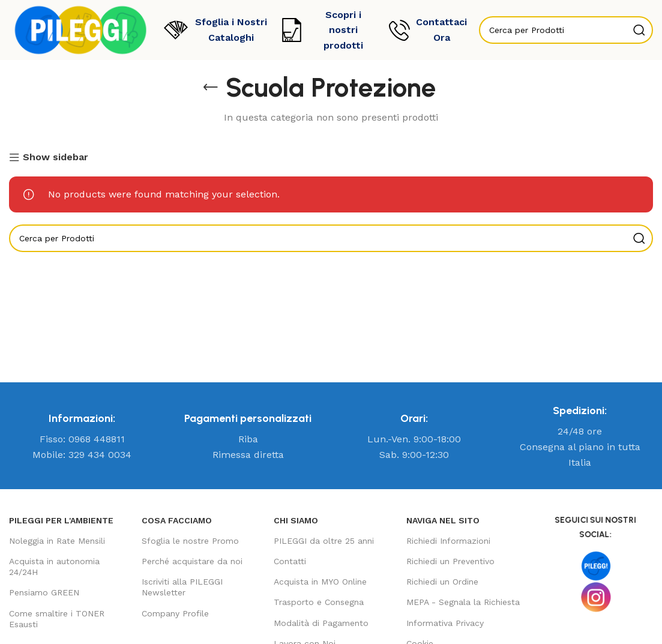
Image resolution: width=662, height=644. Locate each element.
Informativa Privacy (445, 623)
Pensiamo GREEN (44, 592)
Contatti (290, 561)
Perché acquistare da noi (192, 561)
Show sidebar (56, 158)
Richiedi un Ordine (442, 582)
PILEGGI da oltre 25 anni (324, 541)
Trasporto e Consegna (319, 602)
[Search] (331, 238)
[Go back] (211, 88)
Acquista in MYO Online (320, 582)
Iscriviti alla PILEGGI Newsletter (182, 587)
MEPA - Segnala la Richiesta (463, 602)
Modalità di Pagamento (321, 623)
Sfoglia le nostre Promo (190, 541)
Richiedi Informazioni (448, 541)
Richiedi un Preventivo (450, 561)
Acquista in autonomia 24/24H (54, 567)
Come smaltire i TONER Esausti (57, 619)
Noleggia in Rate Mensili (57, 541)
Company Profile (175, 613)
